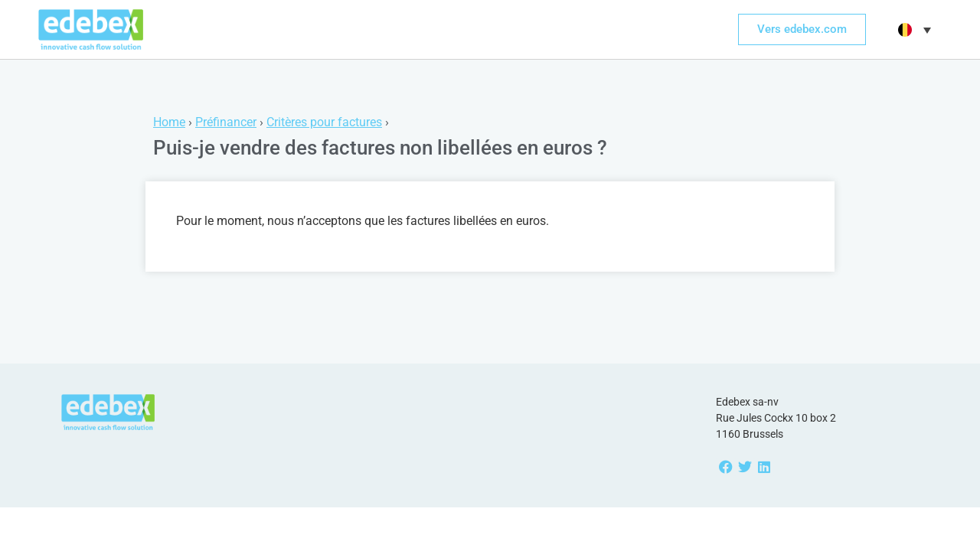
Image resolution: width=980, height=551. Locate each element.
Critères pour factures (324, 122)
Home (169, 122)
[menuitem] (913, 30)
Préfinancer (226, 122)
